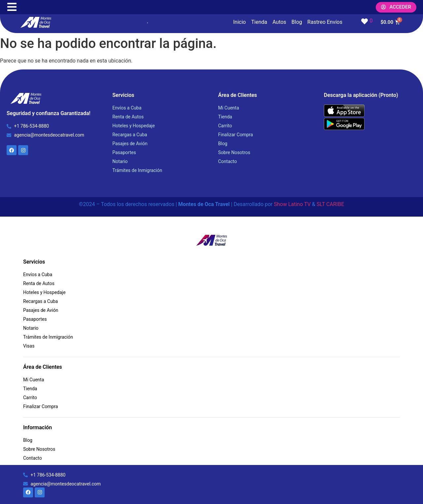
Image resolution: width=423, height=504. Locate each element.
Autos (279, 22)
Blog (297, 22)
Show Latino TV (292, 204)
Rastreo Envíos (325, 22)
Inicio (240, 22)
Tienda (259, 22)
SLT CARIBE (330, 204)
